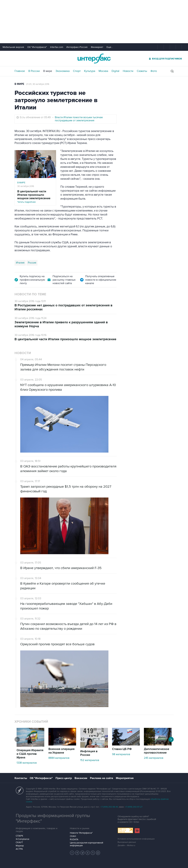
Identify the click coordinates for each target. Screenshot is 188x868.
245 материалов (154, 758)
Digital (115, 71)
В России (34, 71)
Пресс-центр (64, 778)
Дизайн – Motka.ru (126, 845)
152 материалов (90, 760)
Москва (103, 71)
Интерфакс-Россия (77, 47)
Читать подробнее (35, 197)
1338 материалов (27, 763)
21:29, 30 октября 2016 (38, 84)
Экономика (63, 71)
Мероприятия (125, 778)
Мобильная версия (13, 47)
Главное (20, 71)
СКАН (73, 836)
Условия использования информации (136, 839)
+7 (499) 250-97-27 (134, 807)
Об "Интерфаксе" (37, 47)
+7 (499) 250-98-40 (109, 807)
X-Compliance (22, 839)
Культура (90, 71)
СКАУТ (19, 842)
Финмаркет (97, 47)
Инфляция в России (89, 753)
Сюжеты (142, 71)
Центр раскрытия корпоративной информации (86, 844)
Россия (32, 263)
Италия (20, 263)
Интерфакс (94, 58)
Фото (154, 71)
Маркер (20, 846)
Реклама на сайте (102, 778)
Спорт (77, 71)
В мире (48, 71)
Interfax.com (57, 47)
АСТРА (19, 849)
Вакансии (81, 778)
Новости (128, 71)
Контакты (21, 778)
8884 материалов (59, 758)
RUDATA (74, 839)
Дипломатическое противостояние (157, 751)
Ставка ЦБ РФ (122, 749)
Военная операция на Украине (61, 751)
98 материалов (121, 754)
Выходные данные (127, 842)
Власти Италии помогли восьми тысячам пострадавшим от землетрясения (79, 119)
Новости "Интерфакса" (81, 833)
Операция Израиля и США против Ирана (30, 754)
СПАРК (19, 836)
